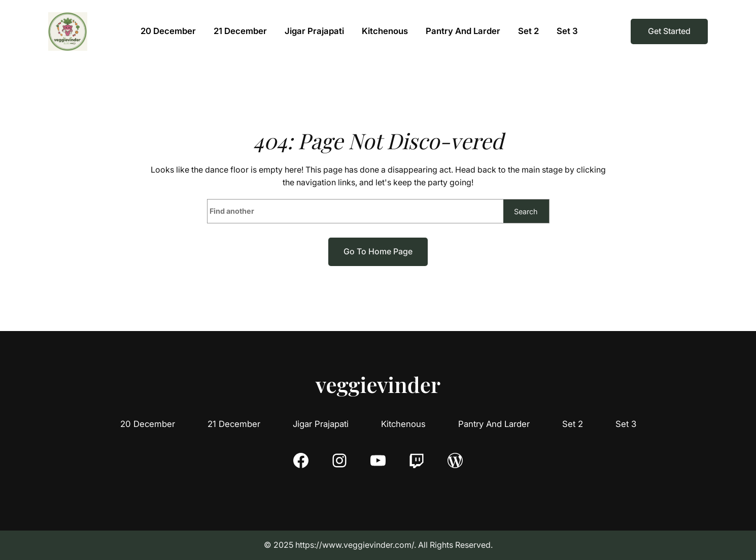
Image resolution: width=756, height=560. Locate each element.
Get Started (669, 31)
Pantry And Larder (494, 424)
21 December (234, 424)
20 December (148, 424)
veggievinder (378, 384)
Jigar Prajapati (321, 424)
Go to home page (378, 251)
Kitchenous (403, 424)
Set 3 (626, 424)
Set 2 (573, 424)
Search (526, 211)
